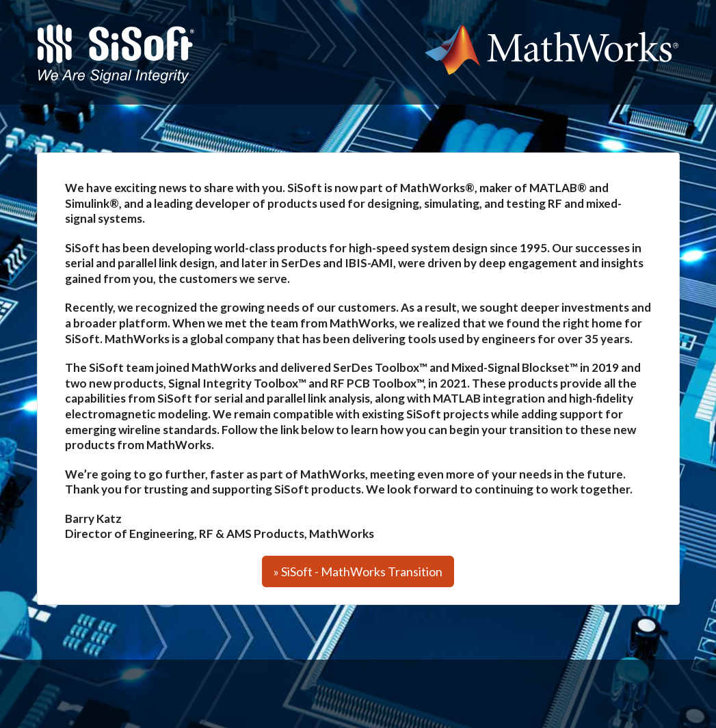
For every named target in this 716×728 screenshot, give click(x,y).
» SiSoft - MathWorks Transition (358, 571)
